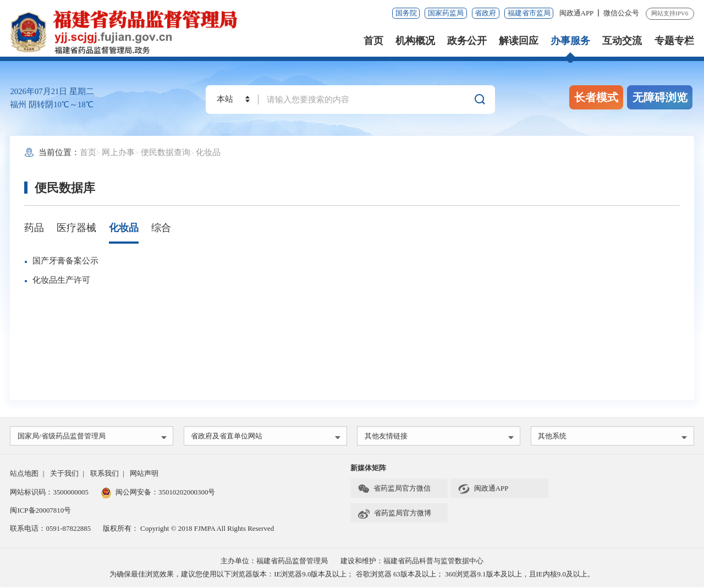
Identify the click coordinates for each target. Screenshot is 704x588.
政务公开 (467, 41)
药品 (34, 228)
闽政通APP (577, 13)
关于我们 (64, 474)
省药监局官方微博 (394, 514)
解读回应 (519, 41)
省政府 (485, 13)
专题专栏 (674, 41)
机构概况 (415, 41)
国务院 (406, 13)
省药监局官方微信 (394, 490)
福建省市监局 (529, 13)
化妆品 (208, 152)
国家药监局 (446, 13)
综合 (161, 228)
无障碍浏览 (660, 97)
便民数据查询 (166, 152)
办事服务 (570, 41)
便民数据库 (65, 188)
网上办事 (118, 152)
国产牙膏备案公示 (65, 261)
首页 (373, 41)
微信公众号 (621, 13)
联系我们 (105, 474)
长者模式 (596, 97)
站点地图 (24, 474)
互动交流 (622, 41)
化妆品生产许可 (61, 280)
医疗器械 (76, 228)
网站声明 (144, 474)
